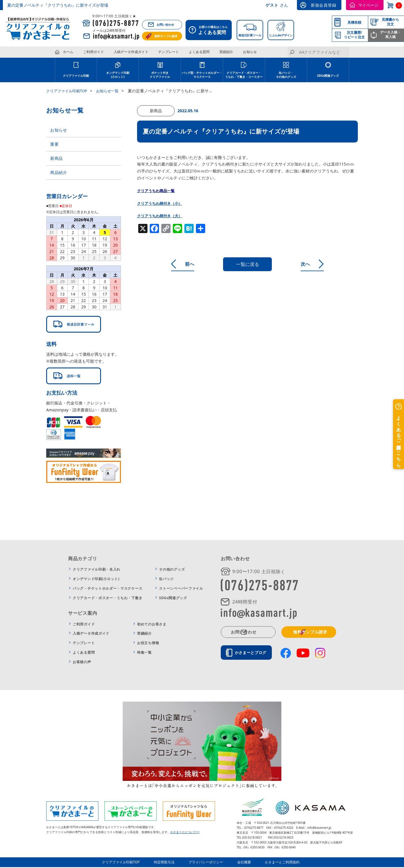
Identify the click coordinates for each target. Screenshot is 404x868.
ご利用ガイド (93, 52)
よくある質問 (199, 52)
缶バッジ (166, 581)
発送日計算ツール (250, 35)
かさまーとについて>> (185, 834)
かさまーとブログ (253, 654)
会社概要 (243, 864)
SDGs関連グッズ (328, 76)
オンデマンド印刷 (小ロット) (118, 75)
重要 (54, 145)
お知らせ (250, 52)
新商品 (57, 159)
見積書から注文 (390, 22)
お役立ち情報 (148, 645)
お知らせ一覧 (112, 91)
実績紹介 (226, 52)
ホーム (68, 52)
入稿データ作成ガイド (131, 52)
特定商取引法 (168, 864)
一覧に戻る (248, 264)
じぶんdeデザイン (281, 35)
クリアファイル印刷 (76, 76)
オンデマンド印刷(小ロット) (96, 581)
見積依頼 (354, 22)
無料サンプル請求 (166, 36)
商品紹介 (59, 174)
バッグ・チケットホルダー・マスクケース (107, 590)
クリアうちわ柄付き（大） (161, 216)
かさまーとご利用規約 (279, 864)
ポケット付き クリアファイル (160, 75)
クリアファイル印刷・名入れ (97, 571)
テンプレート (169, 52)
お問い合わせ (165, 25)
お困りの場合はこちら (210, 31)
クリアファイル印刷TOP (68, 91)
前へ (182, 264)
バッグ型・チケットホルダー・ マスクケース (202, 75)
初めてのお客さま (152, 626)
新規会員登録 (323, 5)
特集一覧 (144, 654)
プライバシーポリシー (207, 864)
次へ (314, 264)
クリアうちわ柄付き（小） (161, 203)
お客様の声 (82, 664)
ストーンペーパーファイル (181, 590)
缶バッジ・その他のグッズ (286, 75)
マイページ (368, 5)
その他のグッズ (172, 571)
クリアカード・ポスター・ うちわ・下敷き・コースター (244, 75)
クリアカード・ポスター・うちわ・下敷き (107, 600)
